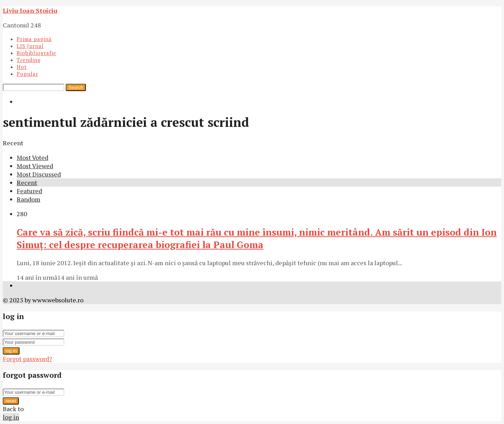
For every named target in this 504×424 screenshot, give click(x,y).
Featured (29, 191)
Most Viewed (35, 166)
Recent (27, 182)
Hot (22, 67)
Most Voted (32, 157)
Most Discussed (39, 174)
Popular (27, 74)
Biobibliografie (36, 53)
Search (76, 87)
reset (11, 401)
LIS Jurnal (30, 46)
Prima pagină (34, 39)
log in (11, 351)
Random (29, 199)
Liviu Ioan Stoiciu (30, 10)
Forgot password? (27, 359)
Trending (29, 60)
